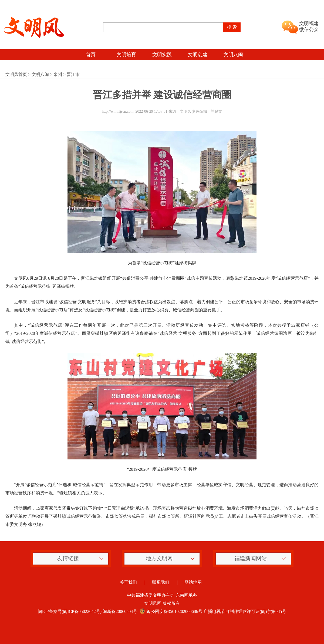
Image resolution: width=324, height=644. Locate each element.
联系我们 (161, 582)
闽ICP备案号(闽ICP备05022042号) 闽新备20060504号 (87, 611)
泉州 (58, 74)
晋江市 (73, 74)
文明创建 (198, 55)
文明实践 (162, 55)
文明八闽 (233, 55)
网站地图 (193, 582)
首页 (91, 55)
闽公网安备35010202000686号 (170, 611)
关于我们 (128, 582)
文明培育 (126, 55)
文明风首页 (16, 74)
